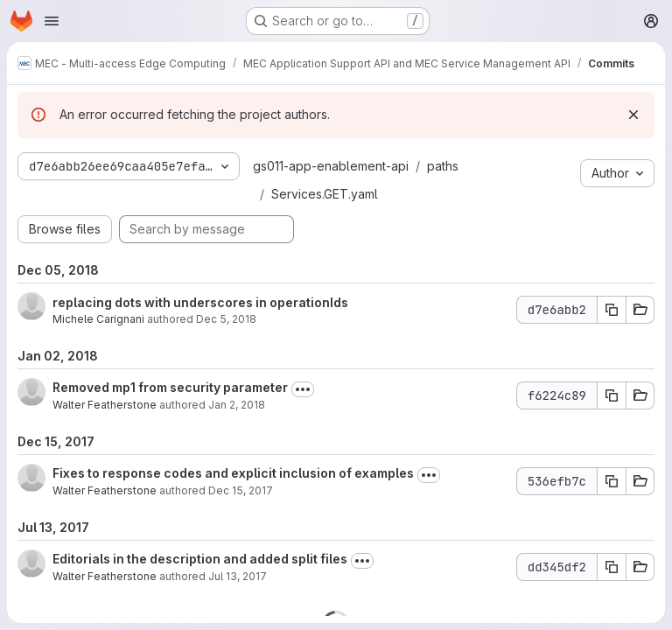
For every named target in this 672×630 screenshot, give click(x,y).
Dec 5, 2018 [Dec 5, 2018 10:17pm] (226, 319)
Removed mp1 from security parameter (170, 387)
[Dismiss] (633, 115)
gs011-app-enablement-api (331, 166)
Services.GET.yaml (325, 194)
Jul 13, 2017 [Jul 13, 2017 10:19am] (238, 576)
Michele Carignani (98, 319)
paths (443, 166)
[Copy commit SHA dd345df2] (612, 567)
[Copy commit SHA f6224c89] (612, 395)
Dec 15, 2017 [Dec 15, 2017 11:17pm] (241, 490)
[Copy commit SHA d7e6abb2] (612, 310)
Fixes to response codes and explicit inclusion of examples (233, 473)
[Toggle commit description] (303, 389)
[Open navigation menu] (52, 21)
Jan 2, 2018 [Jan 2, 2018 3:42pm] (237, 405)
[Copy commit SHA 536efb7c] (612, 481)
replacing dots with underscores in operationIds (200, 302)
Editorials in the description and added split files (200, 559)
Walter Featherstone (105, 405)
